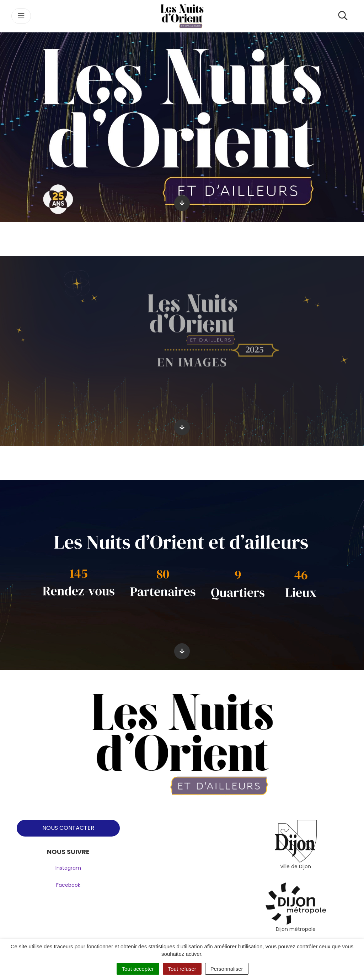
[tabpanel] (296, 845)
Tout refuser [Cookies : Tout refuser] (182, 969)
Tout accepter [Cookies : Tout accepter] (138, 969)
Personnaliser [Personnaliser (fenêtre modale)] (227, 969)
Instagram (68, 868)
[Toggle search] (343, 16)
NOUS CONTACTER (68, 828)
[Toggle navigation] (21, 16)
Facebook (68, 885)
